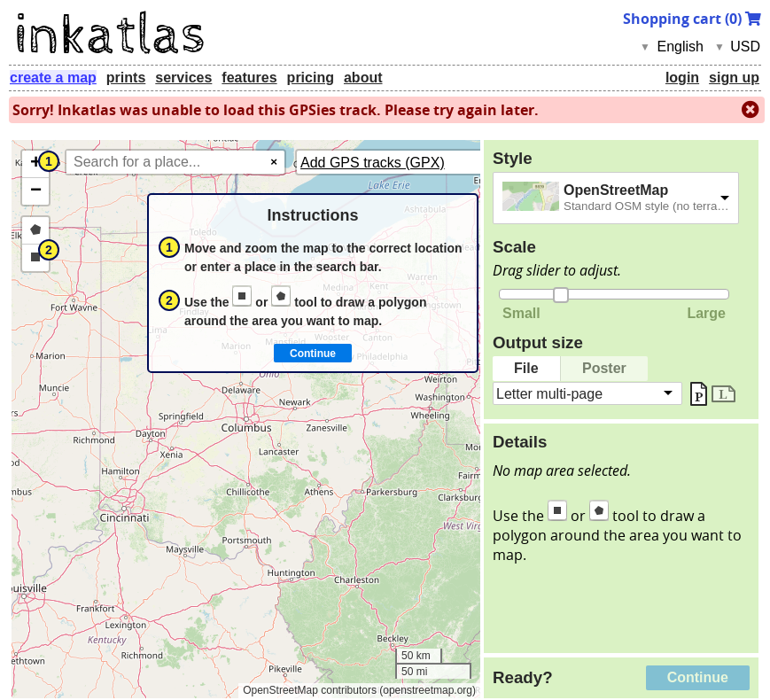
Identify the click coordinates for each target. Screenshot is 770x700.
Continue (698, 677)
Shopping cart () (692, 19)
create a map (53, 78)
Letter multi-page (549, 393)
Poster (604, 368)
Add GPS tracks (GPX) (373, 163)
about (363, 78)
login (682, 78)
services (183, 78)
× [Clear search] (274, 162)
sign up (734, 78)
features (249, 78)
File (526, 368)
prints (126, 78)
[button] (35, 164)
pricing (311, 78)
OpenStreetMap (616, 190)
